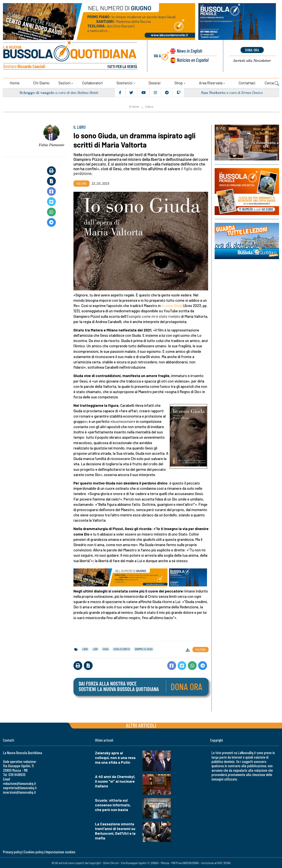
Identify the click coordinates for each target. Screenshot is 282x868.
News (189, 51)
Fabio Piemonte (52, 145)
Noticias (193, 60)
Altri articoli (141, 725)
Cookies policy (34, 852)
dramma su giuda (144, 649)
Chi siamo (41, 83)
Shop (179, 83)
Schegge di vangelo (37, 92)
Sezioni (65, 83)
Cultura (149, 106)
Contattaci (247, 83)
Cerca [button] (272, 83)
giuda (106, 649)
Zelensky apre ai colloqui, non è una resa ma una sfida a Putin (115, 757)
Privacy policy (12, 852)
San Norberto (213, 92)
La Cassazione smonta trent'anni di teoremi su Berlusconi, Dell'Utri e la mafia (115, 831)
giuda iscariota (122, 649)
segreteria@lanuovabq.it (20, 787)
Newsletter (252, 61)
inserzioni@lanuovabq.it (19, 792)
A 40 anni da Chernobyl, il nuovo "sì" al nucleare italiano (115, 781)
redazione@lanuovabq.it (19, 783)
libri (95, 649)
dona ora (252, 50)
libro (85, 649)
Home (15, 83)
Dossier (155, 83)
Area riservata (211, 83)
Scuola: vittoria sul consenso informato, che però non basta (113, 805)
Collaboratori (92, 83)
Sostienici (125, 83)
